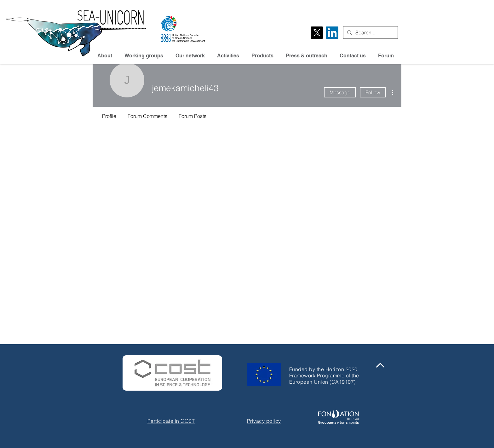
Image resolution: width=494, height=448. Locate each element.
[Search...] (370, 32)
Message (340, 92)
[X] (317, 33)
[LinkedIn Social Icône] (332, 33)
